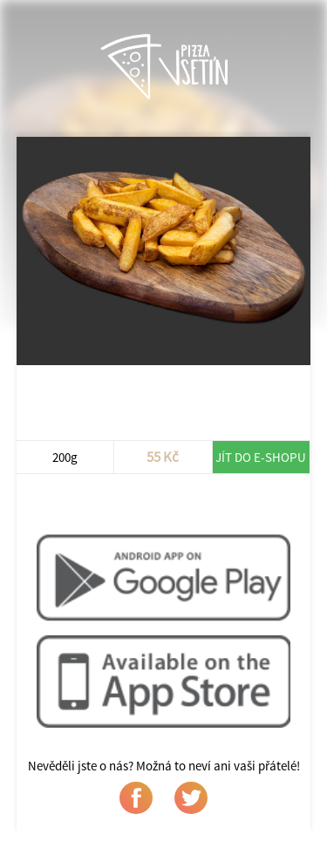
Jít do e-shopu (261, 457)
